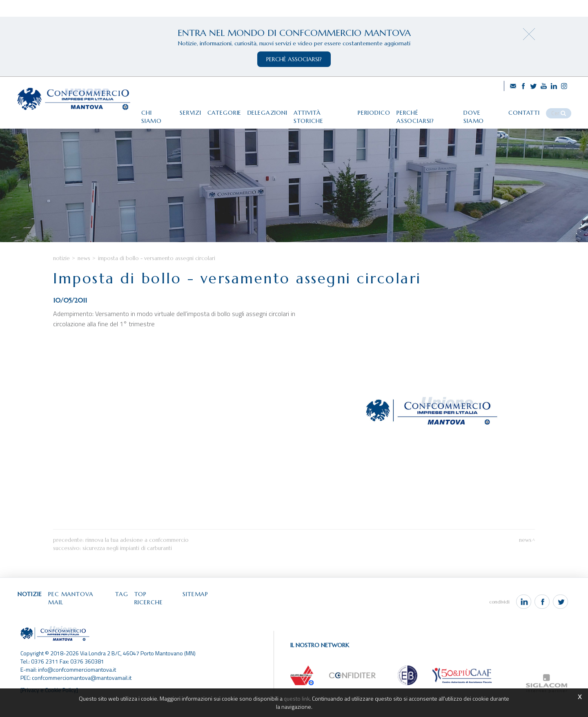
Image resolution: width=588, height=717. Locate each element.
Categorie (216, 109)
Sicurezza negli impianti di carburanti (127, 567)
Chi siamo (145, 109)
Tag (129, 613)
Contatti (530, 109)
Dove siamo (487, 109)
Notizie (61, 276)
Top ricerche (166, 613)
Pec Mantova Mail (84, 613)
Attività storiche (319, 109)
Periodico (373, 109)
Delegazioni (261, 109)
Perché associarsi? (428, 109)
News (84, 276)
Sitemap (208, 613)
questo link (297, 698)
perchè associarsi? (294, 59)
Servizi (180, 109)
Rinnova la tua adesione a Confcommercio (137, 558)
